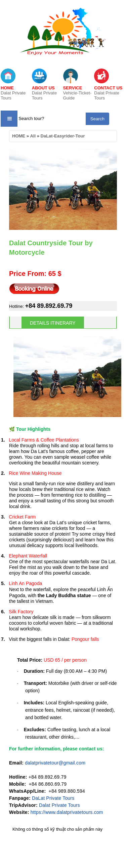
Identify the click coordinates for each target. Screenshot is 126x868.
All (33, 136)
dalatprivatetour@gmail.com (55, 763)
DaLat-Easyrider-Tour (63, 136)
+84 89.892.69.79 (49, 306)
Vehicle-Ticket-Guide (77, 93)
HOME (19, 136)
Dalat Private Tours (13, 93)
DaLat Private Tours (53, 798)
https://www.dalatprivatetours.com (67, 812)
